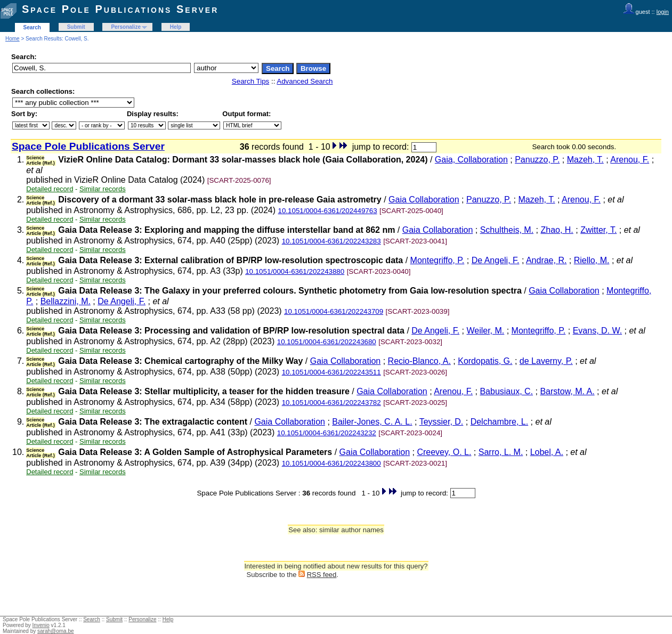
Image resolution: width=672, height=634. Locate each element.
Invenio (41, 625)
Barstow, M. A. (567, 391)
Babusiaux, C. (506, 391)
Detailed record (50, 189)
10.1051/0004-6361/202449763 (328, 211)
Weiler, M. (485, 331)
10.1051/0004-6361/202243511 (331, 372)
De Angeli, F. (496, 260)
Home (13, 39)
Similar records (103, 189)
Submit (76, 27)
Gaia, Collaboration (471, 160)
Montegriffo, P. (438, 260)
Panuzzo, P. (537, 160)
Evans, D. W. (597, 331)
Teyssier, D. (442, 422)
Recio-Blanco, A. (419, 361)
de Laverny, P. (546, 361)
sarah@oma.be (56, 631)
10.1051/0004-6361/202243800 (331, 463)
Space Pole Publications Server (120, 9)
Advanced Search (305, 81)
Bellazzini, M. (66, 301)
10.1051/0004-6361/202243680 (327, 342)
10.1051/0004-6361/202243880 (295, 271)
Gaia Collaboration (424, 200)
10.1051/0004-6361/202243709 (334, 311)
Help (176, 27)
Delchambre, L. (500, 422)
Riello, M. (592, 260)
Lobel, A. (547, 452)
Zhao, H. (557, 230)
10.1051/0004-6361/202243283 (331, 241)
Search (32, 27)
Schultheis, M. (507, 230)
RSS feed (322, 575)
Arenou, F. (630, 160)
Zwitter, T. (598, 230)
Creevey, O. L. (444, 452)
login (663, 12)
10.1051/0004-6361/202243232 (327, 433)
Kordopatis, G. (485, 361)
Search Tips (250, 81)
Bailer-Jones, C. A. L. (372, 422)
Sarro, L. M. (501, 452)
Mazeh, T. (585, 160)
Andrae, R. (546, 260)
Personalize (126, 27)
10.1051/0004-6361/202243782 (331, 403)
